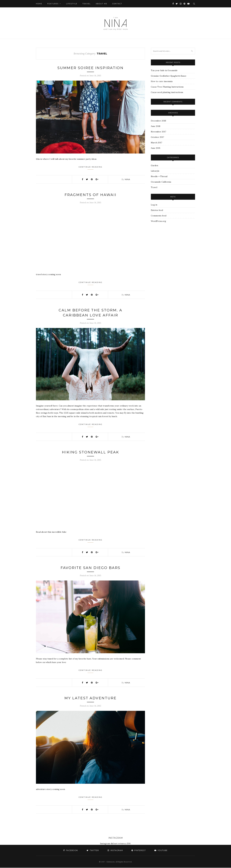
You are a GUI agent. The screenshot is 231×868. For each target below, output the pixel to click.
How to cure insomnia (162, 81)
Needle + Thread (159, 176)
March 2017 (156, 143)
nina (127, 179)
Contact (117, 4)
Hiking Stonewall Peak (91, 452)
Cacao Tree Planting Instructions (167, 87)
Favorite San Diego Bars (91, 568)
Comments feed (159, 216)
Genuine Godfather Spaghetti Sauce (169, 76)
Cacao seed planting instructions (167, 92)
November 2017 (158, 132)
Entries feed (157, 210)
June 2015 (156, 148)
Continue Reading (91, 168)
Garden (154, 165)
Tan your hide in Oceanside (164, 70)
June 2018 (156, 126)
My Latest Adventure (90, 698)
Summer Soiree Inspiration (91, 68)
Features (53, 4)
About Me (101, 4)
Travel (86, 4)
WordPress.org (158, 221)
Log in (154, 205)
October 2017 (157, 137)
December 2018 (158, 121)
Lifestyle (72, 4)
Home (39, 4)
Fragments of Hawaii (90, 195)
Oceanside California (161, 182)
